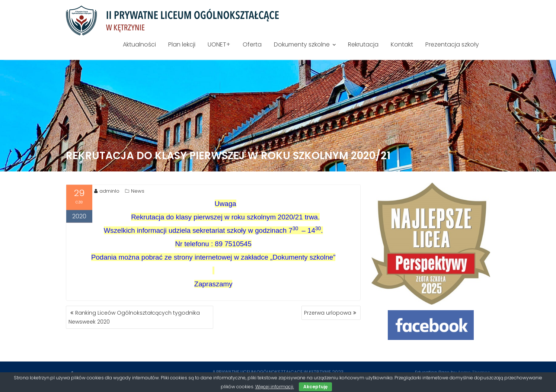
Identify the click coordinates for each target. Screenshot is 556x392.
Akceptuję (315, 387)
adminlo (107, 192)
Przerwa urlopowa (328, 313)
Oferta (252, 44)
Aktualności (139, 44)
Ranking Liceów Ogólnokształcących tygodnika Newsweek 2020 (134, 317)
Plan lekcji (182, 44)
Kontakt (402, 44)
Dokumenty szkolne (302, 44)
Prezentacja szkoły (452, 44)
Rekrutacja (363, 44)
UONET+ (219, 44)
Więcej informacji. (275, 387)
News (138, 192)
